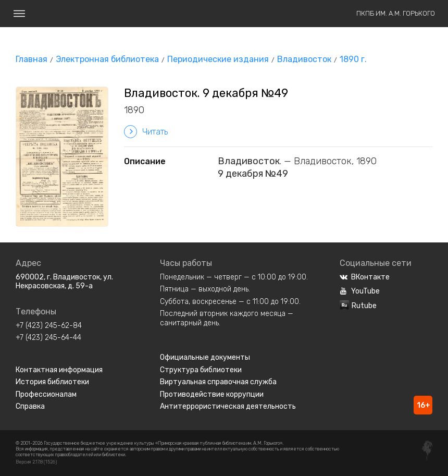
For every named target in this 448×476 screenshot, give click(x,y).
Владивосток (304, 59)
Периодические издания (218, 59)
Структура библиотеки (201, 370)
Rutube (358, 306)
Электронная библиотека (107, 59)
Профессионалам (46, 394)
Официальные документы (205, 357)
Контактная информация (59, 370)
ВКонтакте (365, 277)
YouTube (360, 291)
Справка (30, 406)
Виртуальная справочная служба (218, 382)
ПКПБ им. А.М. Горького (396, 13)
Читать (146, 132)
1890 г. (353, 59)
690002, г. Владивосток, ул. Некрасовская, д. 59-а (64, 282)
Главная (32, 59)
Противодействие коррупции (212, 394)
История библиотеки (52, 382)
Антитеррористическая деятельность (228, 406)
